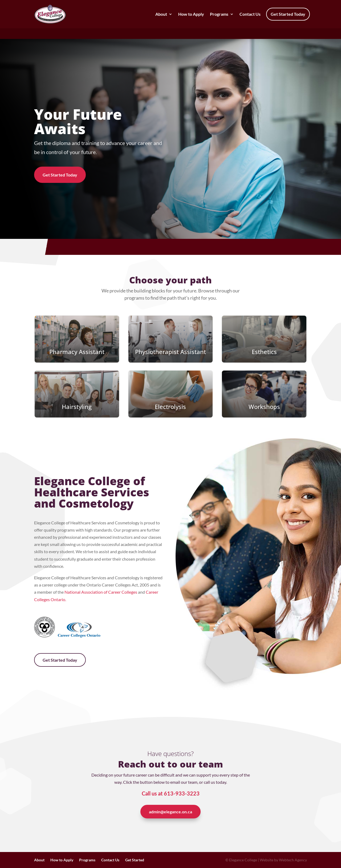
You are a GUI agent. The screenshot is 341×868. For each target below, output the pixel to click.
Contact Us (250, 14)
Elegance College (243, 860)
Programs (219, 14)
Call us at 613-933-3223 (171, 793)
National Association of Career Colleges (101, 592)
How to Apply (191, 14)
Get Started (135, 860)
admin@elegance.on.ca (170, 812)
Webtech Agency (293, 860)
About (161, 14)
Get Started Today (288, 14)
